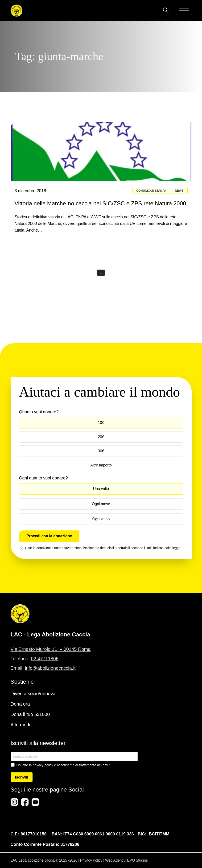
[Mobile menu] (184, 11)
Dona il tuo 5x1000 (30, 714)
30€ (101, 451)
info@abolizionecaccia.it (50, 668)
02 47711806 (45, 659)
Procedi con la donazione (49, 536)
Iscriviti (22, 777)
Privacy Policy (91, 860)
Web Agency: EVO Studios (126, 860)
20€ (101, 437)
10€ (101, 423)
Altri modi (20, 725)
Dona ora (20, 704)
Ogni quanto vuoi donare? (43, 478)
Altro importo (101, 465)
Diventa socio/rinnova (33, 694)
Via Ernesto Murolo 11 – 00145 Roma (51, 649)
